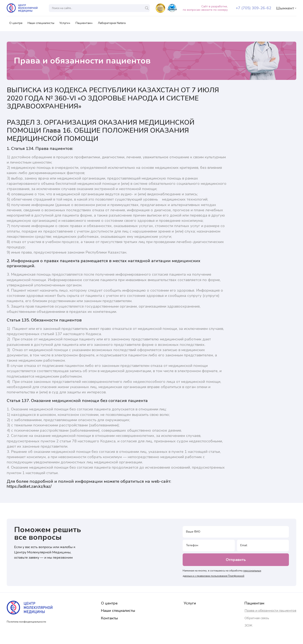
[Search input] (97, 8)
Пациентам (254, 603)
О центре (16, 24)
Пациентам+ (84, 24)
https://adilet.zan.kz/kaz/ (29, 486)
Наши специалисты (41, 24)
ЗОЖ (248, 625)
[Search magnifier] (147, 8)
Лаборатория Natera (112, 24)
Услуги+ (65, 24)
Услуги (190, 603)
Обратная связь (257, 618)
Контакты (109, 618)
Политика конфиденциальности (26, 622)
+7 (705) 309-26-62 (253, 8)
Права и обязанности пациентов (270, 611)
